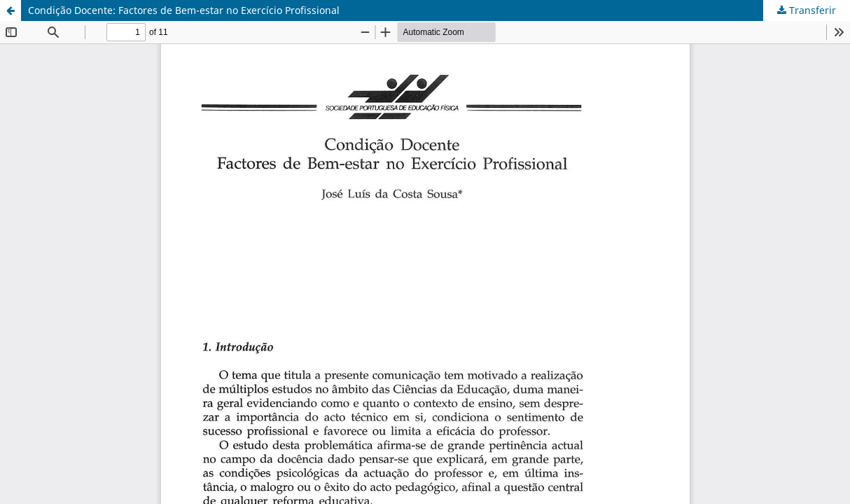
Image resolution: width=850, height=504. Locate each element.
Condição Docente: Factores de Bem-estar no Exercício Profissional (184, 10)
